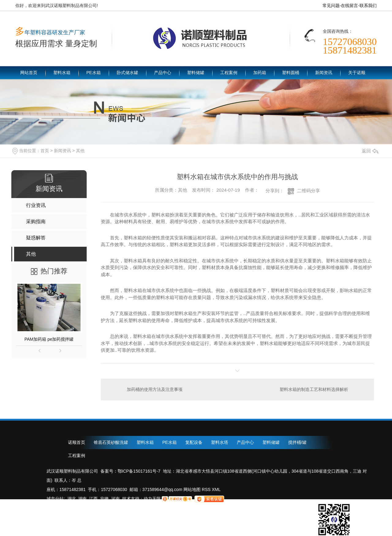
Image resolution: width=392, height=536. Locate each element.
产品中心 (163, 73)
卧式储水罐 (127, 73)
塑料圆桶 (291, 73)
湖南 (82, 499)
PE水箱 (94, 73)
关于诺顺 (357, 73)
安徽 (104, 499)
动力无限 (152, 499)
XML (216, 489)
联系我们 (368, 6)
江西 (93, 499)
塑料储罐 (196, 73)
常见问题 (331, 6)
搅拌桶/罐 (297, 442)
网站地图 (191, 489)
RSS (207, 489)
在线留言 (349, 6)
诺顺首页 (77, 442)
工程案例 (229, 73)
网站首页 (29, 73)
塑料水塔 (220, 442)
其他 (80, 151)
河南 (115, 499)
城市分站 (55, 499)
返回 (370, 151)
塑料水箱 (62, 73)
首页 (45, 151)
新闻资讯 (324, 73)
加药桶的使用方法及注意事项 (155, 389)
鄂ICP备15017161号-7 (139, 471)
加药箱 (260, 73)
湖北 (72, 499)
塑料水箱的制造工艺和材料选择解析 (314, 389)
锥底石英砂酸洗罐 (111, 442)
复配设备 (194, 442)
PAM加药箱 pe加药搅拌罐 (49, 339)
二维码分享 (309, 191)
